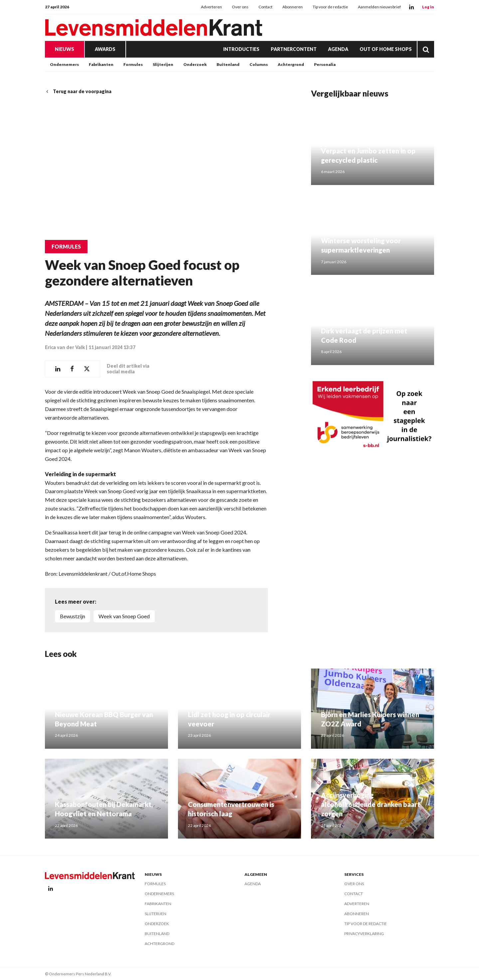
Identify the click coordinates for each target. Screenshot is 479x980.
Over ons (240, 7)
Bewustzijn (73, 616)
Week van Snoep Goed (124, 616)
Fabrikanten (101, 64)
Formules (133, 64)
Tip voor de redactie (330, 7)
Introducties (241, 49)
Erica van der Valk (65, 347)
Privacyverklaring (364, 933)
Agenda (338, 49)
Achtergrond (291, 64)
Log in (428, 7)
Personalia (325, 64)
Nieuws (65, 49)
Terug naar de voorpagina (78, 91)
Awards (105, 49)
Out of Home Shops (386, 49)
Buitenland (228, 64)
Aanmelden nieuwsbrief (379, 7)
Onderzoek (195, 64)
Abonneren (293, 7)
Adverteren (211, 7)
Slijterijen (163, 64)
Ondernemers (64, 64)
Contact (265, 7)
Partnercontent (294, 49)
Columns (259, 64)
